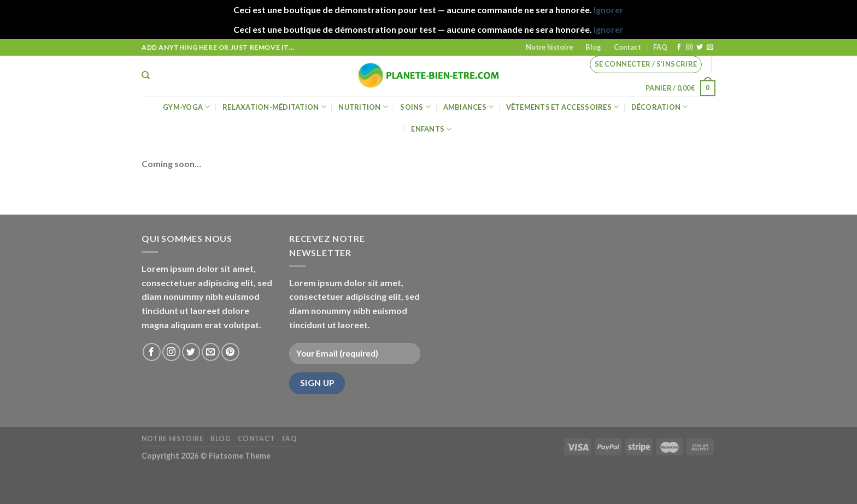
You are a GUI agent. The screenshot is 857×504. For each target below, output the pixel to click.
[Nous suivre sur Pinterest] (230, 352)
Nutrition (363, 107)
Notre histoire (550, 47)
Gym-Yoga (187, 107)
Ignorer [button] (609, 10)
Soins (415, 107)
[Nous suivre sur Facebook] (679, 48)
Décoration (660, 107)
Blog (593, 47)
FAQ (660, 47)
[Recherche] (146, 75)
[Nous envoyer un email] (710, 48)
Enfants (431, 129)
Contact (627, 47)
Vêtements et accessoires (563, 107)
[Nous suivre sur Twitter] (700, 48)
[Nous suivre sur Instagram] (689, 48)
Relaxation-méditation (274, 107)
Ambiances (469, 107)
